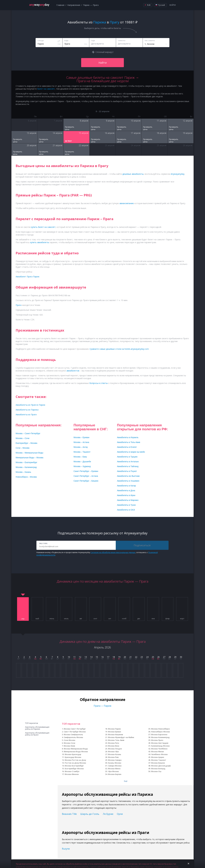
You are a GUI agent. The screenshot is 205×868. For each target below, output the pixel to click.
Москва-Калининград (160, 737)
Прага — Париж (102, 706)
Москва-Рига (114, 743)
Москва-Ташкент (159, 760)
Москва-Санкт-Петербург (75, 729)
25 (153, 657)
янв (153, 619)
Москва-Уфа (113, 752)
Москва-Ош (156, 771)
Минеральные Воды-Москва (76, 752)
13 (86, 657)
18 (114, 657)
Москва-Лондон (115, 749)
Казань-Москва (115, 763)
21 (131, 657)
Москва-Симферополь (73, 735)
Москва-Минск (114, 769)
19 (119, 657)
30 (181, 657)
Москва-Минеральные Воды (76, 749)
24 (147, 657)
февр (168, 619)
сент (95, 619)
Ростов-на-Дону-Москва (75, 763)
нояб (124, 619)
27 (164, 657)
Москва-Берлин (115, 774)
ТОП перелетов (31, 723)
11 (74, 657)
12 (80, 657)
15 (97, 657)
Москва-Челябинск (159, 749)
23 (142, 657)
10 (69, 657)
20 (125, 657)
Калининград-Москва (160, 746)
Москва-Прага (157, 740)
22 (136, 657)
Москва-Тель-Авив (116, 740)
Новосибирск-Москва (161, 732)
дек (139, 619)
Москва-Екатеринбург (74, 766)
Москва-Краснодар (73, 754)
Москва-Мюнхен (72, 774)
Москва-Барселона (159, 735)
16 (102, 657)
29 (175, 657)
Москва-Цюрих (158, 757)
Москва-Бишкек (158, 763)
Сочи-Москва (69, 740)
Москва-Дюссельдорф (161, 766)
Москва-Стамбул (72, 771)
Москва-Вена (114, 746)
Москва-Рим (113, 757)
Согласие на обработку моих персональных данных (113, 552)
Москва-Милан (158, 752)
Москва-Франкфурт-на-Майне (121, 737)
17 (108, 657)
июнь (52, 619)
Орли (120, 814)
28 (170, 657)
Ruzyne (66, 849)
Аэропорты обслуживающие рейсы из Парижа (37, 728)
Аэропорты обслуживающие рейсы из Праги (37, 734)
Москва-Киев (69, 746)
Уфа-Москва (113, 771)
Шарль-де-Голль (90, 814)
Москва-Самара (115, 760)
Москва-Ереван (115, 732)
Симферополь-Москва (73, 737)
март (182, 619)
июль (66, 619)
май (37, 619)
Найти (103, 63)
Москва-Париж (114, 729)
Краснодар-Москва (73, 757)
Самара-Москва (115, 766)
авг (81, 619)
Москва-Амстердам (160, 743)
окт (110, 619)
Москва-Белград (158, 769)
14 (91, 657)
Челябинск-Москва (159, 754)
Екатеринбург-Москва (74, 769)
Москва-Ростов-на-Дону (75, 760)
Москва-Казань (115, 754)
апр (23, 619)
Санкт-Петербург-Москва (75, 732)
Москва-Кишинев (116, 735)
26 (158, 657)
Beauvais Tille (69, 814)
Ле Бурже (108, 814)
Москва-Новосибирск (161, 729)
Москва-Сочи (69, 743)
